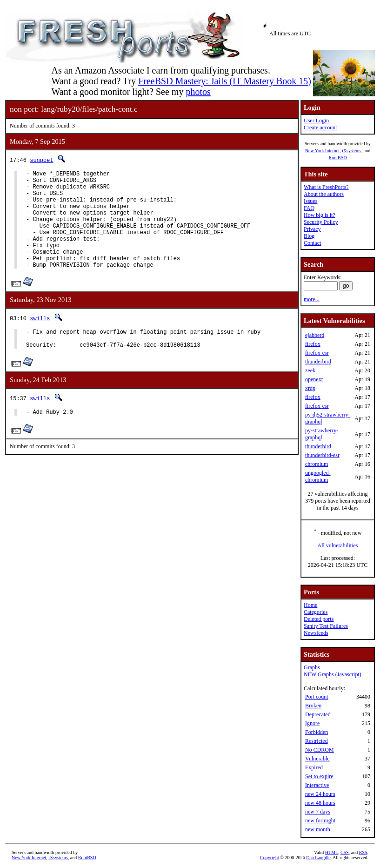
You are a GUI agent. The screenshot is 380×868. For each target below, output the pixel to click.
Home (310, 605)
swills (40, 339)
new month (318, 829)
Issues (310, 201)
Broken (313, 706)
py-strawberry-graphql (322, 434)
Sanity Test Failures (326, 626)
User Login (316, 121)
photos (198, 92)
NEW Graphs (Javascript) (333, 674)
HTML (332, 852)
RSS (363, 852)
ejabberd (315, 335)
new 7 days (318, 812)
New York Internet (322, 151)
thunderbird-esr (322, 455)
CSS (345, 852)
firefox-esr (317, 353)
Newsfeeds (316, 633)
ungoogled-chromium (318, 476)
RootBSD (338, 158)
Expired (314, 767)
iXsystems (352, 151)
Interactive (317, 785)
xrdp (310, 388)
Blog (309, 236)
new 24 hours (320, 794)
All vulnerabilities (338, 545)
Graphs (312, 667)
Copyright (270, 858)
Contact (312, 243)
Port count (317, 697)
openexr (314, 379)
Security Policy (321, 222)
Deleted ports (319, 619)
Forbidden (317, 732)
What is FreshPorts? (326, 187)
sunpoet (41, 160)
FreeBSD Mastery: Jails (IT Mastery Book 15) (225, 81)
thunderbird (318, 362)
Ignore (312, 723)
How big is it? (320, 215)
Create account (320, 128)
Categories (316, 612)
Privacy (312, 229)
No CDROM (320, 750)
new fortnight (320, 821)
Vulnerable (317, 759)
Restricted (317, 741)
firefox (313, 344)
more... (312, 299)
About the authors (324, 194)
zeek (310, 370)
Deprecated (318, 714)
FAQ (309, 208)
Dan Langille (318, 858)
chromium (317, 464)
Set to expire (319, 776)
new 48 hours (320, 803)
